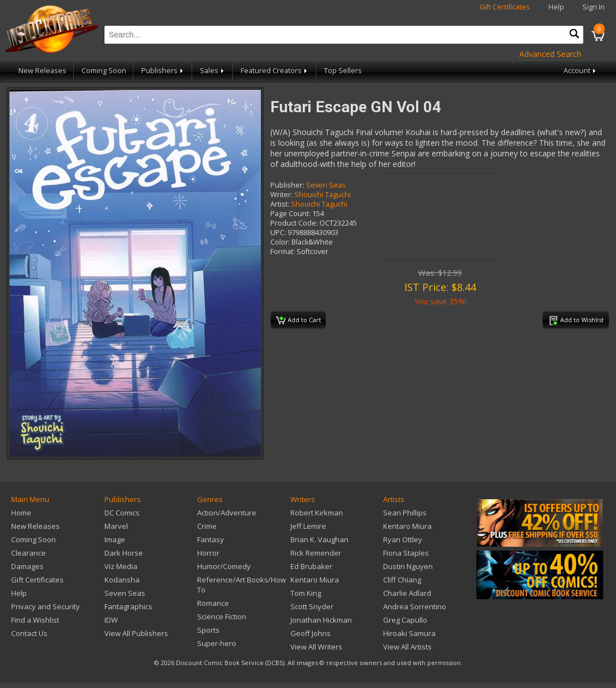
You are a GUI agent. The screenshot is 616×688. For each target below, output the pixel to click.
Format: (283, 252)
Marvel (116, 526)
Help (556, 7)
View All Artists (407, 647)
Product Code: (294, 223)
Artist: (280, 204)
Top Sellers (343, 71)
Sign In (594, 7)
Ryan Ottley (403, 539)
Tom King (306, 593)
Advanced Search (550, 54)
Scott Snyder (312, 606)
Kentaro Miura (315, 580)
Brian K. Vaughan (319, 539)
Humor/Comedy (224, 566)
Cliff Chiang (402, 580)
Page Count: (290, 214)
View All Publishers (136, 633)
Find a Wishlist (35, 620)
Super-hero (217, 643)
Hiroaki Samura (409, 633)
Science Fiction (222, 617)
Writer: (281, 195)
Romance (213, 603)
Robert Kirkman (317, 513)
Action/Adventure (227, 513)
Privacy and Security (46, 606)
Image (115, 539)
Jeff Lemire (308, 526)
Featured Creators (275, 71)
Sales (213, 71)
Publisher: (287, 185)
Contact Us (29, 633)
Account (581, 71)
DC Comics (122, 513)
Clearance (28, 553)
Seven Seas (326, 185)
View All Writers (316, 647)
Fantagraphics (128, 606)
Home (21, 513)
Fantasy (211, 539)
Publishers (163, 71)
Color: (280, 242)
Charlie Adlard (407, 593)
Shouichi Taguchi (323, 195)
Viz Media (121, 566)
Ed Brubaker (311, 566)
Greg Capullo (405, 620)
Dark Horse (124, 553)
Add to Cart (299, 321)
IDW (111, 620)
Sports (208, 630)
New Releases (42, 71)
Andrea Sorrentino (415, 606)
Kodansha (122, 580)
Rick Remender (316, 553)
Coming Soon (104, 71)
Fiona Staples (406, 553)
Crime (207, 526)
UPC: (278, 233)
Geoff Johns (311, 633)
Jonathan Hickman (321, 620)
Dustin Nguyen (408, 566)
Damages (27, 566)
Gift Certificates (505, 7)
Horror (208, 553)
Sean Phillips (405, 513)
